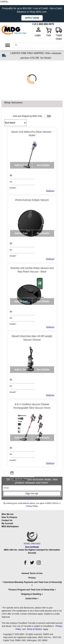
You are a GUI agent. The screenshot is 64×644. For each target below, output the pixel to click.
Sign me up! (32, 493)
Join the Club (20, 33)
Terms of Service (34, 629)
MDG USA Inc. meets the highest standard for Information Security (32, 551)
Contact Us (7, 520)
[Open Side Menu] (8, 45)
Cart (49, 35)
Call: (34, 24)
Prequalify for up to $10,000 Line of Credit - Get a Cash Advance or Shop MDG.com (32, 10)
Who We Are (8, 514)
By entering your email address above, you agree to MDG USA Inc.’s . (32, 505)
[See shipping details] (46, 58)
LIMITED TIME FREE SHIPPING (27, 53)
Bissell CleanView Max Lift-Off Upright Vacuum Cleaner (32, 338)
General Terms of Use (32, 573)
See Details (46, 58)
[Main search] (16, 45)
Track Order (59, 37)
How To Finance (9, 517)
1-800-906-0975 (45, 24)
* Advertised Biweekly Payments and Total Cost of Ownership (32, 582)
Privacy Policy (32, 506)
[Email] (32, 488)
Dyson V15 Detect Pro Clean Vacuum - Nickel (32, 134)
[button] (32, 587)
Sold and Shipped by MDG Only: (28, 116)
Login (39, 35)
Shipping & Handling (31, 594)
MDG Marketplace (10, 527)
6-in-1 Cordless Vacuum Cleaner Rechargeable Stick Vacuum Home (32, 406)
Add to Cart (21, 165)
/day (11, 182)
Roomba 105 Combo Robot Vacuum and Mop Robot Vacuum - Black (32, 270)
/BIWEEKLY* (13, 188)
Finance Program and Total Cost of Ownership (31, 590)
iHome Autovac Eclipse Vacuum (32, 200)
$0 (11, 175)
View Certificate (32, 547)
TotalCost (50, 191)
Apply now (32, 18)
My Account (7, 523)
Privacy (32, 578)
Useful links (31, 599)
